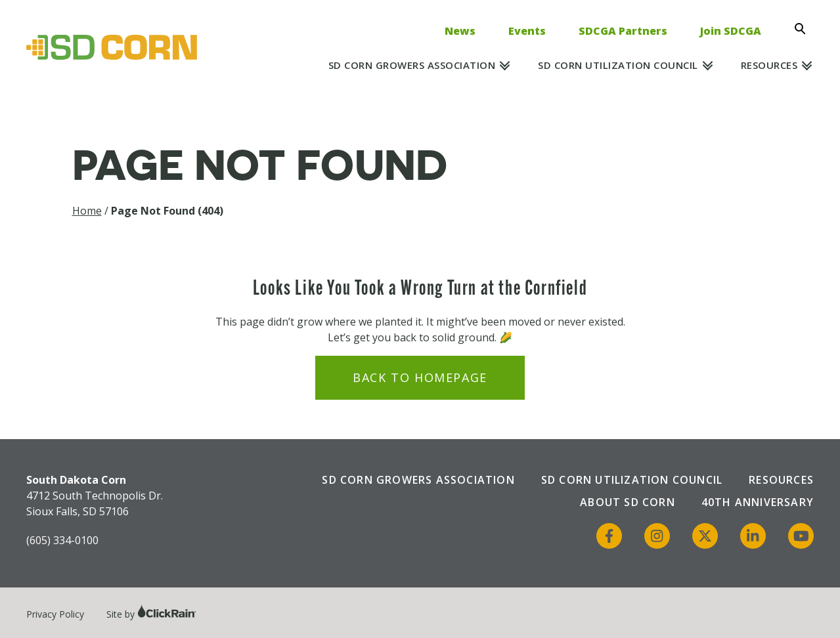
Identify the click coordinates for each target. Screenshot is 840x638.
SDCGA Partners (623, 31)
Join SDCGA (731, 31)
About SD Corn (628, 502)
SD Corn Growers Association (412, 65)
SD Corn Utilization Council (618, 65)
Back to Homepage (420, 377)
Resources (769, 65)
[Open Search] (804, 29)
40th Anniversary (758, 502)
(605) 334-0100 (62, 540)
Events (527, 31)
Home (87, 211)
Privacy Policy (55, 614)
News (460, 31)
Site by (151, 614)
